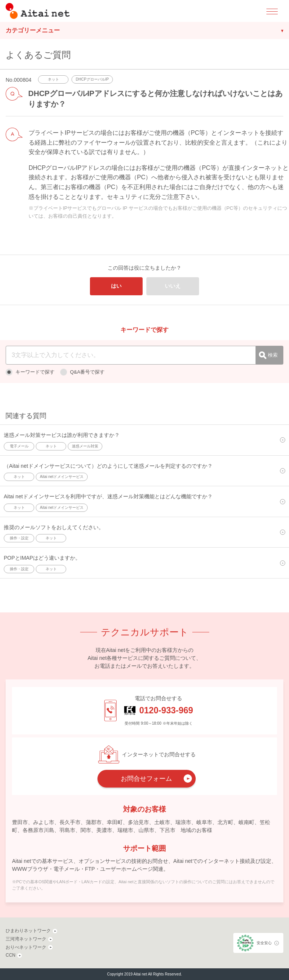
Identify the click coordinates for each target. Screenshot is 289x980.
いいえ (173, 286)
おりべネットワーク (26, 947)
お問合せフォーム (146, 779)
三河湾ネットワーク (26, 939)
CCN (11, 955)
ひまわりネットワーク (28, 931)
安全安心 (264, 943)
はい (116, 286)
